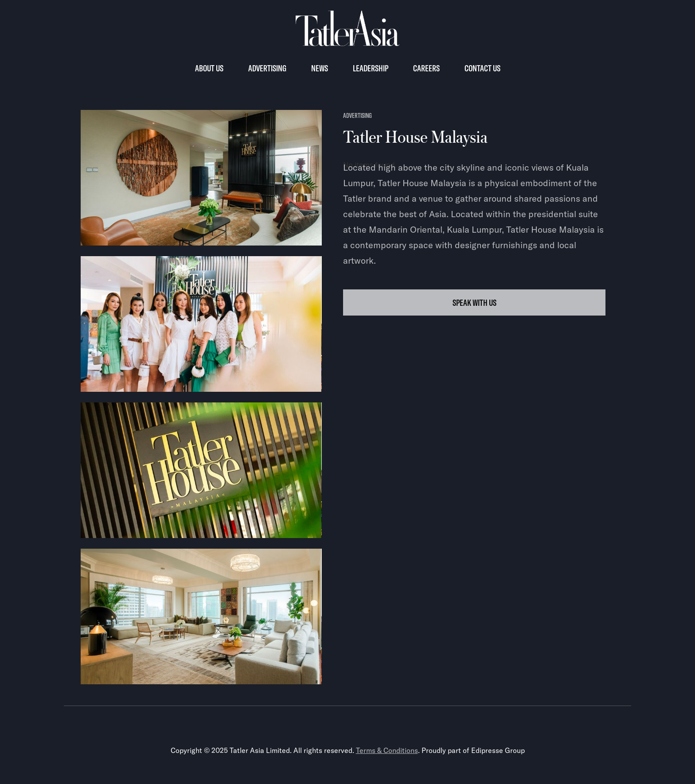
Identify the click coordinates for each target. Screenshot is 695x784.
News (320, 68)
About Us (209, 68)
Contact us (482, 68)
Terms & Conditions (387, 750)
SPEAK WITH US (474, 302)
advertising (357, 115)
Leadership (371, 68)
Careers (426, 68)
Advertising (267, 68)
